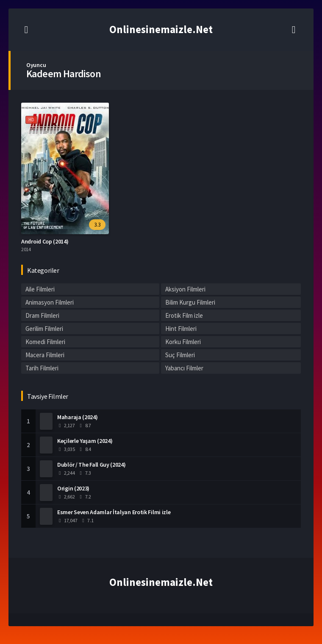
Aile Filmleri (40, 289)
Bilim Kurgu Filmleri (190, 302)
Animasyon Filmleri (50, 302)
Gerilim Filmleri (44, 329)
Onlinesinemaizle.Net (161, 29)
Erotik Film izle (184, 315)
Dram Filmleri (42, 315)
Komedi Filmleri (45, 342)
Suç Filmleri (180, 355)
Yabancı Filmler (184, 368)
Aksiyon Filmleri (185, 289)
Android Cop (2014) (45, 241)
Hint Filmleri (181, 329)
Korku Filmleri (183, 342)
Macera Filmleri (45, 355)
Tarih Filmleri (42, 368)
